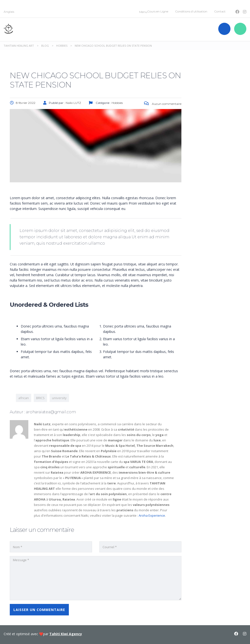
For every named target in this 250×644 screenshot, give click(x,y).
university (59, 398)
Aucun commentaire (163, 104)
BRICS (40, 398)
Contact (220, 11)
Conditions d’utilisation (191, 11)
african (24, 398)
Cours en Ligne (158, 11)
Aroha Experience (152, 515)
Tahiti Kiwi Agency (66, 634)
